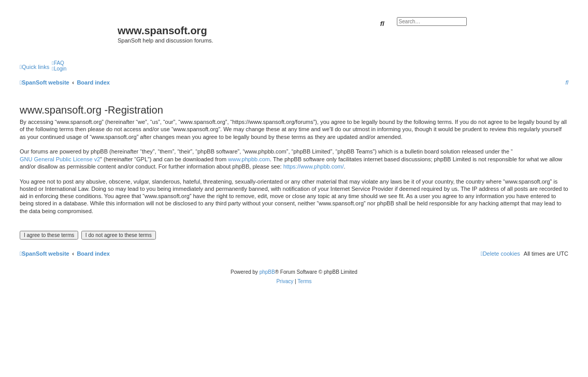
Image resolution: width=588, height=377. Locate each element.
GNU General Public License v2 (60, 159)
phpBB (267, 272)
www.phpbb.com (249, 159)
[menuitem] (58, 63)
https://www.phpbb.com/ (314, 166)
